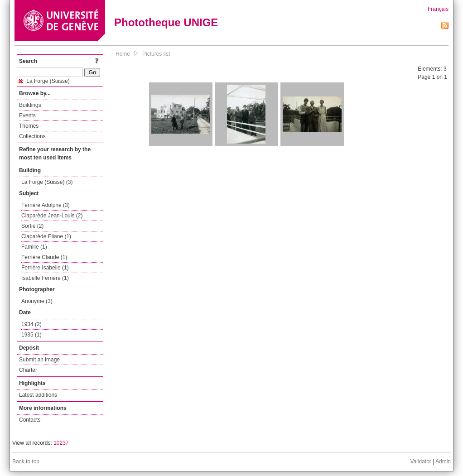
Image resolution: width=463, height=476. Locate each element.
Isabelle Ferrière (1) (45, 278)
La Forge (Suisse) (44, 81)
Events (27, 115)
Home (123, 54)
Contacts (30, 420)
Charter (28, 370)
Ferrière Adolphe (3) (46, 205)
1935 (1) (31, 335)
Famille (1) (34, 247)
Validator (420, 462)
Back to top (26, 462)
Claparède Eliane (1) (46, 236)
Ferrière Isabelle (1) (45, 268)
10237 (61, 443)
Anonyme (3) (37, 301)
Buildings (30, 105)
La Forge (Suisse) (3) (47, 182)
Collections (32, 136)
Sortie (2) (32, 226)
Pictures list (156, 54)
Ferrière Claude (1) (44, 257)
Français (438, 9)
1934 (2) (31, 324)
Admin (443, 462)
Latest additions (38, 395)
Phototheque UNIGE (166, 22)
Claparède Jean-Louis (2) (52, 216)
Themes (29, 126)
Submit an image (39, 360)
